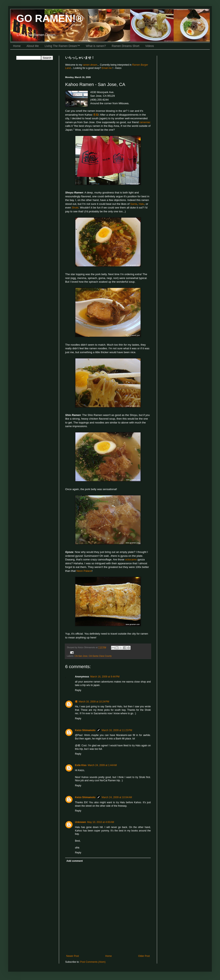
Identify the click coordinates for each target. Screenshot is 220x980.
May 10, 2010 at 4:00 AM (101, 822)
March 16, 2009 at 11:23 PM (117, 730)
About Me (33, 46)
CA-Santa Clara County (100, 656)
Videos (150, 46)
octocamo (131, 559)
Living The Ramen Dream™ (62, 46)
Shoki (75, 208)
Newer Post (73, 956)
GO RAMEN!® (50, 18)
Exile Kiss (81, 765)
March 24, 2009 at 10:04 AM (117, 797)
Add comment (75, 861)
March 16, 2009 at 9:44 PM (105, 677)
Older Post (144, 956)
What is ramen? (96, 46)
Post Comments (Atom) (93, 962)
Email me (107, 68)
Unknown (80, 822)
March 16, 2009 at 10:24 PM (94, 702)
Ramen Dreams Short (126, 46)
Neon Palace (84, 571)
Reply (78, 690)
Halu (141, 204)
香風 (96, 115)
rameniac (145, 122)
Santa (134, 204)
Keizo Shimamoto (85, 730)
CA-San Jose (81, 656)
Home (17, 46)
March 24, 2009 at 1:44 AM (102, 765)
